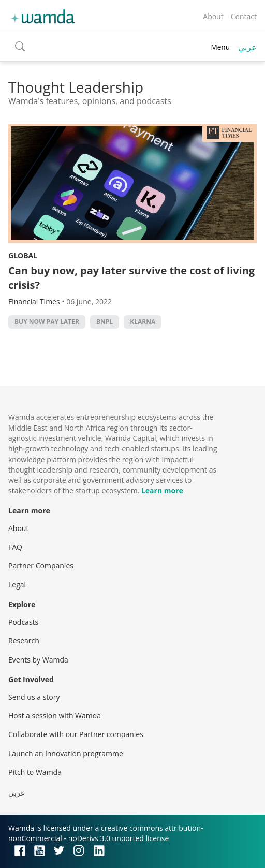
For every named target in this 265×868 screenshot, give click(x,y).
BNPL (105, 322)
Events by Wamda (38, 660)
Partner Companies (41, 565)
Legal (17, 585)
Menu (220, 47)
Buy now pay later (47, 322)
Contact (244, 16)
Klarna (143, 322)
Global (23, 255)
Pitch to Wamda (35, 772)
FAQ (15, 547)
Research (24, 641)
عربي (247, 47)
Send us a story (34, 697)
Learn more (162, 490)
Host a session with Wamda (55, 716)
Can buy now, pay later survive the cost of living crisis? (131, 278)
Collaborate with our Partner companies (76, 734)
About (213, 16)
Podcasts (23, 622)
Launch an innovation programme (66, 753)
